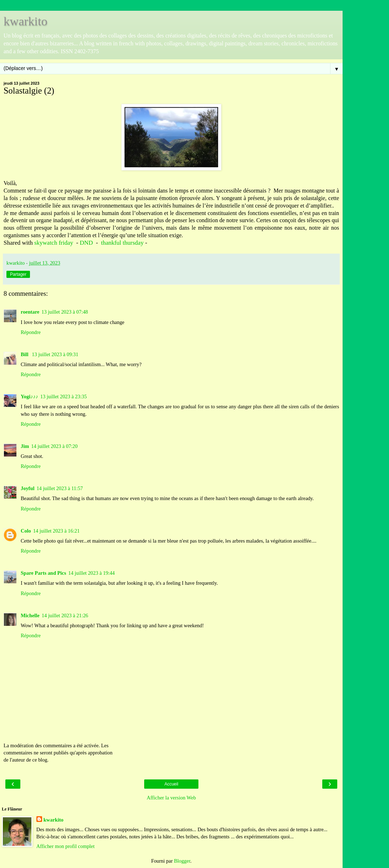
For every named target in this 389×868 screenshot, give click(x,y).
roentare (30, 312)
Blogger (182, 861)
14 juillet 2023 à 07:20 (54, 446)
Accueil (171, 784)
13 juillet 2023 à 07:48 (65, 312)
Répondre (31, 332)
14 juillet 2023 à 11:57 (60, 488)
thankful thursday (122, 243)
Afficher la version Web (171, 798)
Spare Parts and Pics (43, 573)
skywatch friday (54, 243)
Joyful (27, 488)
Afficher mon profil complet (65, 846)
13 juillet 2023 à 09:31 (55, 354)
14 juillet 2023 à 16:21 (56, 531)
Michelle (30, 615)
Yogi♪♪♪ (29, 396)
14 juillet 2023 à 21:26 (65, 615)
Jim (25, 446)
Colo (26, 531)
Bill (25, 354)
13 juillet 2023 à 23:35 (64, 396)
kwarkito (26, 21)
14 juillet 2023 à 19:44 (91, 573)
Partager (18, 274)
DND (86, 243)
